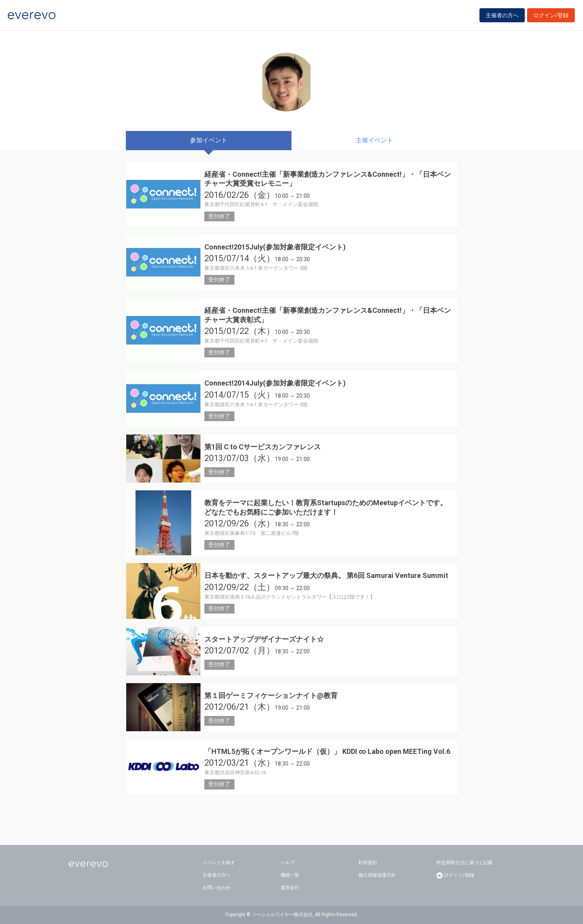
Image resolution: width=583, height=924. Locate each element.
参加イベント (209, 140)
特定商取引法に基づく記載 (465, 863)
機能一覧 (290, 875)
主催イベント (374, 140)
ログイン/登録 (551, 16)
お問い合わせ (216, 888)
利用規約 (368, 863)
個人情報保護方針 (377, 875)
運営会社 (290, 888)
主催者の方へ (502, 16)
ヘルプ (288, 863)
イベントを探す (219, 863)
